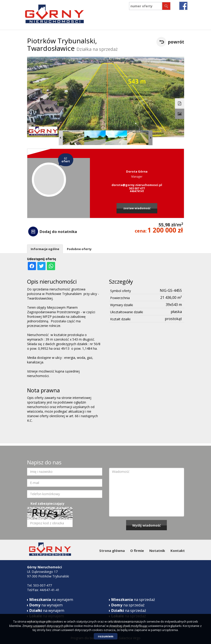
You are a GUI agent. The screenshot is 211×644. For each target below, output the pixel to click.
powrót (176, 42)
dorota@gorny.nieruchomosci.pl (137, 185)
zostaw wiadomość (137, 208)
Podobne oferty (79, 249)
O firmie (137, 551)
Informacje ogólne (45, 249)
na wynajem (51, 599)
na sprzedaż (133, 599)
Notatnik (157, 551)
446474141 (137, 191)
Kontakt (178, 551)
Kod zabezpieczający (47, 503)
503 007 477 (137, 188)
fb (183, 6)
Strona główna (112, 551)
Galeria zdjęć (179, 114)
